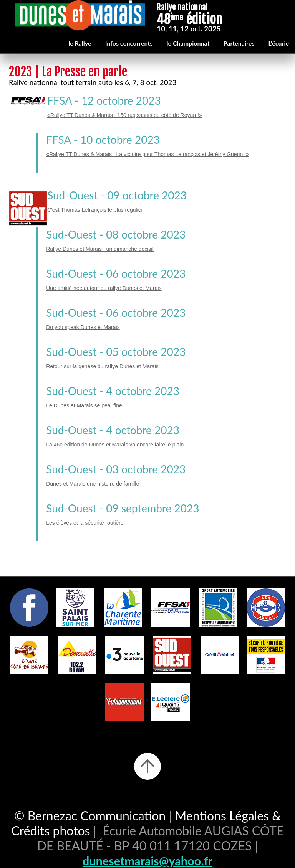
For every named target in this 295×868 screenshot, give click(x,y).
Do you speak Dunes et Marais (83, 327)
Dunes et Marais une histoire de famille (93, 484)
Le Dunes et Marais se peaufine (84, 405)
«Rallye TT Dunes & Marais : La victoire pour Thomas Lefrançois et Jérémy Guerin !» (147, 154)
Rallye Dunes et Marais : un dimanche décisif (100, 249)
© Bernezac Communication (90, 816)
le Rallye (80, 43)
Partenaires (239, 43)
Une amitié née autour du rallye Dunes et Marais (104, 288)
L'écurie (278, 43)
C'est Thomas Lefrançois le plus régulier (95, 210)
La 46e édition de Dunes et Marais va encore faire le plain (115, 445)
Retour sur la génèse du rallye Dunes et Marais (102, 366)
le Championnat (188, 43)
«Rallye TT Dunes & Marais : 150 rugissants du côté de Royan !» (125, 115)
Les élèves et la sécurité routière (85, 523)
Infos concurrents (129, 43)
